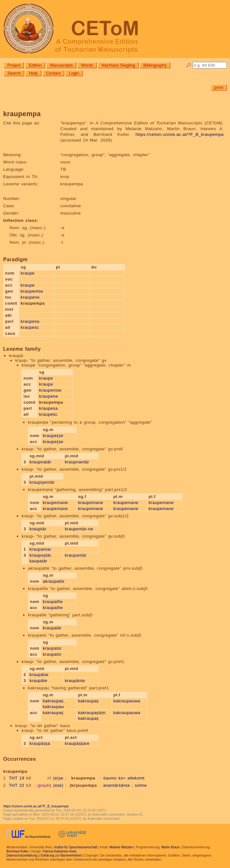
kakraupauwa (127, 701)
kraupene (30, 297)
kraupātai (39, 675)
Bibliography (155, 65)
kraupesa (30, 321)
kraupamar (40, 549)
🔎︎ (189, 65)
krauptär (38, 529)
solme (141, 785)
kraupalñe (53, 602)
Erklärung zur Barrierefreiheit (61, 855)
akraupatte (54, 581)
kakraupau (54, 707)
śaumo (110, 778)
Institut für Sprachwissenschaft (76, 847)
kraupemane (55, 503)
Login (74, 73)
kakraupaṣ (53, 701)
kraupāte (38, 681)
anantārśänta (117, 785)
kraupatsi (52, 648)
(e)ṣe (58, 778)
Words (87, 65)
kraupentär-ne (79, 529)
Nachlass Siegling (118, 65)
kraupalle (52, 628)
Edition (35, 65)
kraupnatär (41, 462)
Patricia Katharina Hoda (59, 851)
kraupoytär (40, 555)
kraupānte (75, 681)
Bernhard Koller (17, 851)
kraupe (28, 273)
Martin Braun (170, 847)
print (219, 87)
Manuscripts (61, 65)
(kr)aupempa (83, 785)
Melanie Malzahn (121, 847)
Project (14, 65)
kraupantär (76, 555)
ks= (122, 778)
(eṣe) (58, 785)
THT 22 (17, 785)
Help (33, 73)
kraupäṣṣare (77, 743)
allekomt (136, 778)
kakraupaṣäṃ (92, 713)
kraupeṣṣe (53, 436)
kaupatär (38, 561)
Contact (53, 73)
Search (14, 73)
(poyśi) (44, 785)
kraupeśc (30, 327)
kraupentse (32, 291)
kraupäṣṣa (40, 743)
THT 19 (17, 778)
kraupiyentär (42, 482)
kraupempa (83, 778)
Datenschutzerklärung (22, 855)
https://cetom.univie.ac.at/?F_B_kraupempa (179, 134)
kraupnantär (77, 462)
